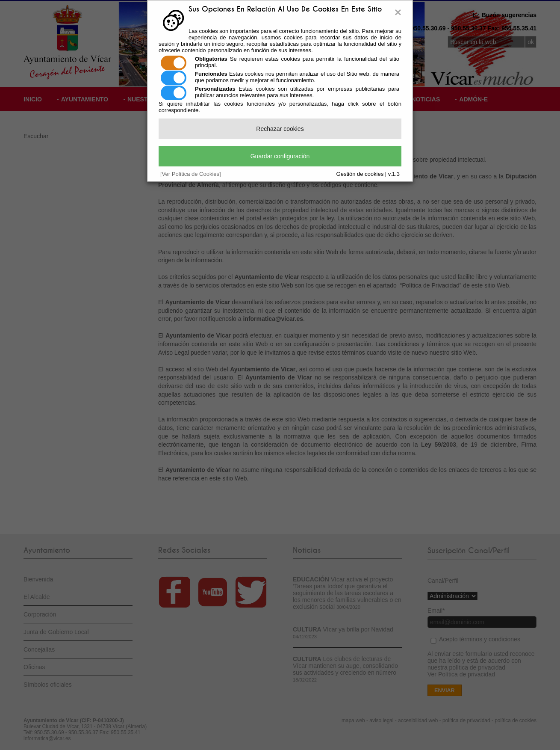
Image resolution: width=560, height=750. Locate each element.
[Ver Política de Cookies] (191, 174)
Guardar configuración (280, 156)
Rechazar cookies (280, 129)
